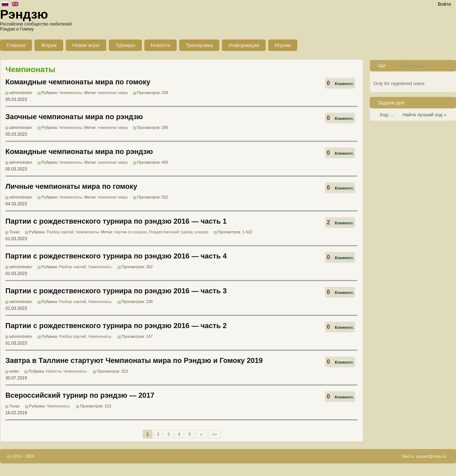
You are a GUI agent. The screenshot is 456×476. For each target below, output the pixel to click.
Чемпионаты (70, 93)
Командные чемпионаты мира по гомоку (78, 82)
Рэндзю (24, 14)
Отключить (413, 66)
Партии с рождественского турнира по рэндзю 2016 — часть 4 (116, 256)
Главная (16, 45)
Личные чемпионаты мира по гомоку (71, 186)
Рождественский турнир (171, 232)
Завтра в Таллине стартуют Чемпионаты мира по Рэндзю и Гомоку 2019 (134, 360)
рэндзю (202, 232)
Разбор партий (60, 232)
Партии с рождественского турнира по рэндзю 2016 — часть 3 (116, 291)
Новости (160, 45)
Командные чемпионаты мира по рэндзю (79, 151)
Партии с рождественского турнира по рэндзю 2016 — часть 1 (116, 221)
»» (214, 434)
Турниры (125, 45)
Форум (49, 45)
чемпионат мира (113, 93)
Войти (445, 4)
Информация (244, 45)
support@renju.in (431, 456)
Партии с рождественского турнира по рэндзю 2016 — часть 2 (116, 326)
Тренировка (199, 45)
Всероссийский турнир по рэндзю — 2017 (80, 395)
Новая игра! (86, 45)
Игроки (283, 45)
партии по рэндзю (131, 232)
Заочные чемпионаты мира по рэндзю (74, 117)
